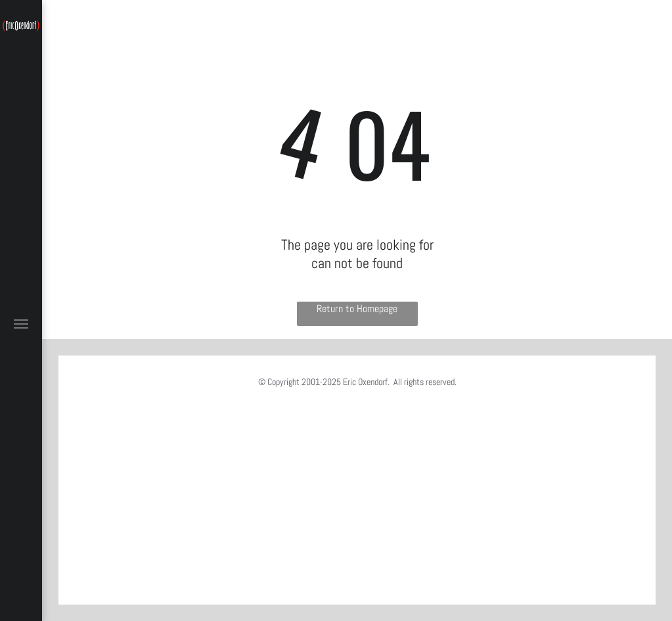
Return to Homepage (357, 309)
